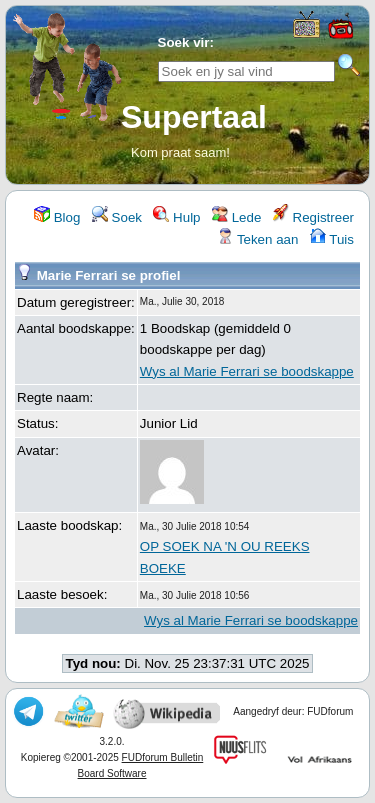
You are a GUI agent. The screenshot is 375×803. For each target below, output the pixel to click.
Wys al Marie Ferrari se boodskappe (247, 371)
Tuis (332, 239)
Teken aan (257, 239)
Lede (236, 217)
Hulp (176, 217)
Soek (117, 217)
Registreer (313, 217)
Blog (57, 217)
